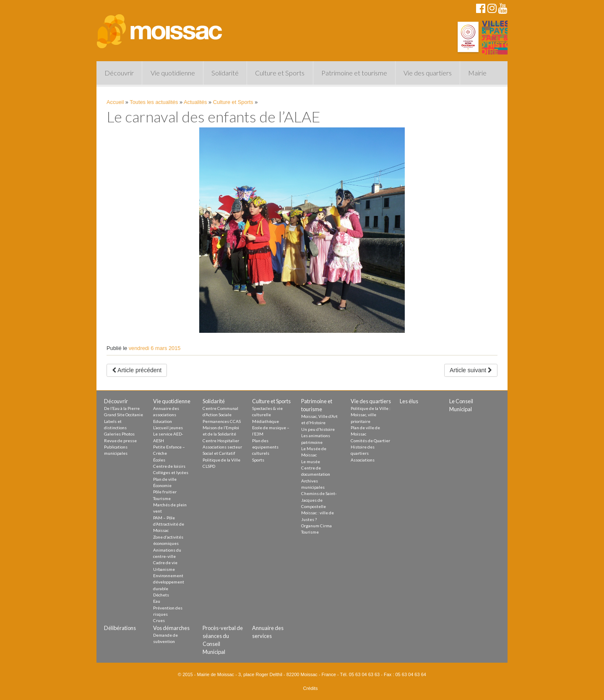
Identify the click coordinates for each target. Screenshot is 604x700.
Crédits (311, 688)
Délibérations (120, 628)
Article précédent (137, 370)
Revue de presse (120, 441)
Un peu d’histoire (318, 429)
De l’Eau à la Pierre (122, 408)
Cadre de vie (165, 563)
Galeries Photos (119, 434)
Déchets (161, 595)
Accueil (115, 102)
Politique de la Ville (221, 460)
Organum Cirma (316, 526)
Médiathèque (266, 421)
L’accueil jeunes (168, 428)
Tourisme (162, 498)
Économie (162, 485)
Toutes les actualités (154, 102)
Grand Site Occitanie (124, 415)
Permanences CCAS (222, 421)
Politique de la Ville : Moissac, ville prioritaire (371, 415)
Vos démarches (171, 628)
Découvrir (119, 73)
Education (163, 421)
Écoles (159, 460)
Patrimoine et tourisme (354, 73)
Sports (258, 460)
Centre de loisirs (169, 466)
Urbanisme (164, 569)
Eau (157, 601)
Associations (363, 460)
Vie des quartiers (428, 73)
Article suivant (471, 370)
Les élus (409, 401)
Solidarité (225, 73)
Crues (159, 620)
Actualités (195, 102)
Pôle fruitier (165, 492)
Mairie (477, 73)
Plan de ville (165, 479)
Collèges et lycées (171, 472)
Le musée (311, 461)
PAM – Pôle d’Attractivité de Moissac (169, 524)
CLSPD (209, 466)
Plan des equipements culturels (265, 447)
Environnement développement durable (169, 582)
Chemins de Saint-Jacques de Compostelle (319, 500)
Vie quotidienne (173, 73)
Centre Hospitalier (221, 441)
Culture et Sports (280, 73)
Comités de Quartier (370, 441)
